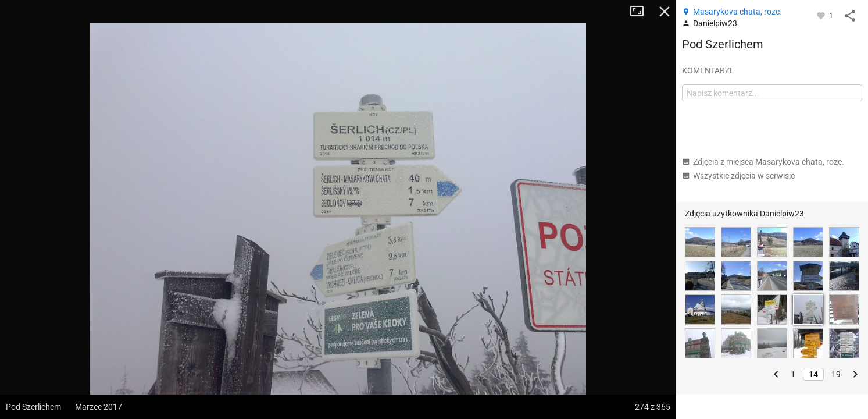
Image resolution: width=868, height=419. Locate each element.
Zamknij (665, 12)
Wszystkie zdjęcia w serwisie (738, 176)
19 (836, 374)
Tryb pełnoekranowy (641, 12)
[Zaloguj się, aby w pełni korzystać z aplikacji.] (822, 15)
